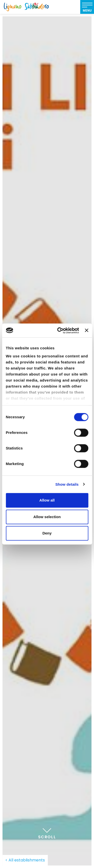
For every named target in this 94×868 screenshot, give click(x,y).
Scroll (47, 832)
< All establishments (25, 860)
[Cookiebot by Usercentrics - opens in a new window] (59, 330)
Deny (47, 533)
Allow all (47, 500)
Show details (67, 484)
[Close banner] (86, 330)
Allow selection (47, 517)
